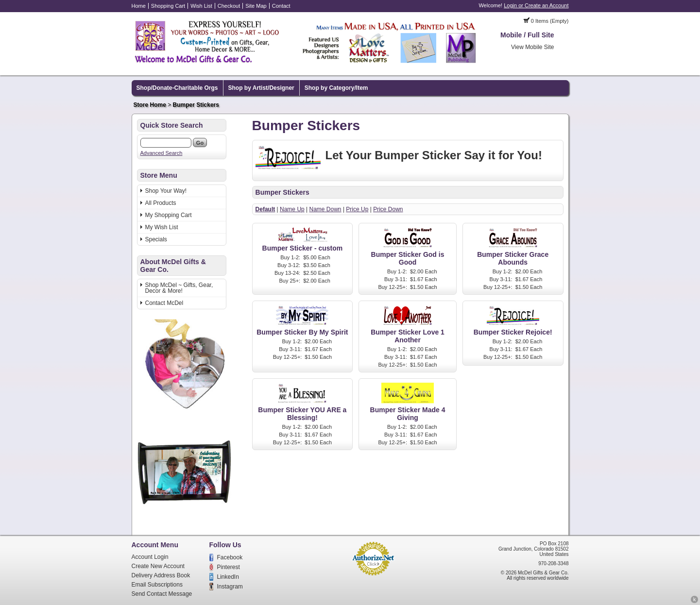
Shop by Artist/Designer (261, 88)
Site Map (256, 6)
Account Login (150, 557)
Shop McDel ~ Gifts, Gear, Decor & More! (179, 288)
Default (265, 209)
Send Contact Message (162, 594)
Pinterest (229, 567)
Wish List (201, 6)
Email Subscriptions (157, 585)
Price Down (388, 209)
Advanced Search (162, 153)
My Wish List (162, 227)
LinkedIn (228, 577)
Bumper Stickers (196, 105)
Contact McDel (164, 303)
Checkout (229, 6)
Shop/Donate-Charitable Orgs (177, 88)
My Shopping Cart (169, 215)
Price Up (357, 209)
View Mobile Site (533, 47)
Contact (281, 6)
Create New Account (158, 566)
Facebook (230, 557)
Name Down (325, 209)
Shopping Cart (168, 6)
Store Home (150, 105)
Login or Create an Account (536, 5)
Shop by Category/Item (336, 88)
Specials (156, 239)
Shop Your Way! (166, 191)
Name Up (292, 209)
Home (139, 6)
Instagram (230, 587)
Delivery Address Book (161, 575)
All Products (161, 203)
